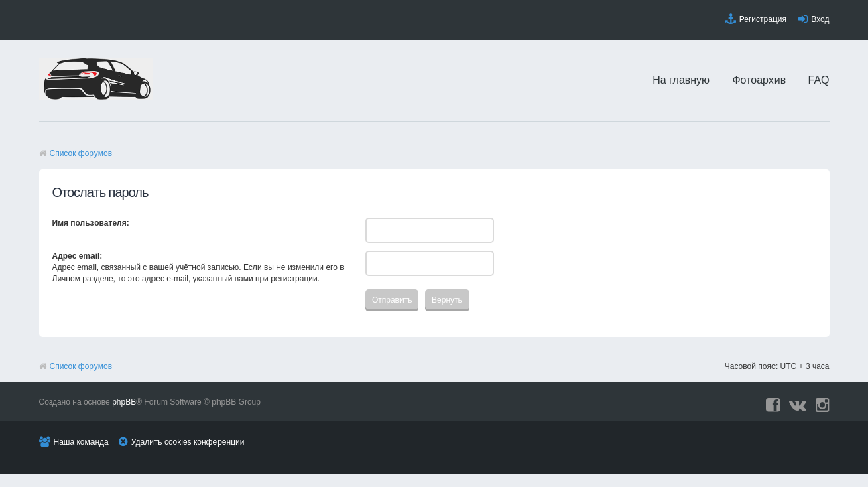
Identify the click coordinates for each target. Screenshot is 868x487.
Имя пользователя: (91, 223)
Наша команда (81, 442)
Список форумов (81, 153)
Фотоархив (759, 80)
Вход (820, 19)
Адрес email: (77, 256)
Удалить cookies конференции (188, 442)
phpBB (124, 402)
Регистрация (763, 19)
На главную (681, 80)
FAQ (819, 80)
